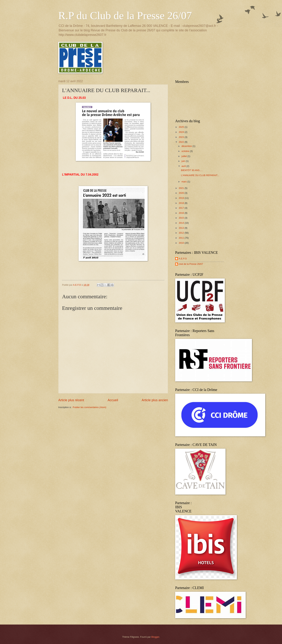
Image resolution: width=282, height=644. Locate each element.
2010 (182, 243)
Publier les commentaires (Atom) (89, 407)
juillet (184, 156)
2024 (182, 132)
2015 (182, 218)
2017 (182, 208)
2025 (182, 127)
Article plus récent (71, 400)
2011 (182, 238)
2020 (182, 193)
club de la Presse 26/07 (191, 264)
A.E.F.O (183, 259)
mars (184, 182)
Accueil (113, 400)
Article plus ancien (155, 400)
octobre (186, 151)
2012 (182, 233)
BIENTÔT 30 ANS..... (192, 170)
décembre (187, 146)
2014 (182, 223)
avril (184, 166)
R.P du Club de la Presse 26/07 (125, 16)
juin (184, 161)
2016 (182, 213)
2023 (182, 137)
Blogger (155, 637)
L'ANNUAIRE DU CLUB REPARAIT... (200, 175)
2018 (182, 203)
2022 (182, 142)
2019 (182, 198)
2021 (182, 188)
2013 (182, 228)
